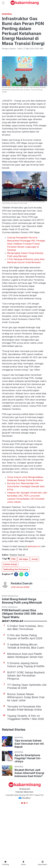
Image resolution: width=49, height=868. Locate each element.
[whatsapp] (21, 623)
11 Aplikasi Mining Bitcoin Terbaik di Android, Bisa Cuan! (26, 695)
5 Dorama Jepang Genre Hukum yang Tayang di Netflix (26, 713)
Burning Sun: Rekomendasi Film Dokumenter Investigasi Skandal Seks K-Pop (26, 535)
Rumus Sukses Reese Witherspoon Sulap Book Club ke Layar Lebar (26, 746)
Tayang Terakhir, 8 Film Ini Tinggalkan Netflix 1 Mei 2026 (25, 766)
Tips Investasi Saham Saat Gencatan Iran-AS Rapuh (29, 792)
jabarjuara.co (34, 595)
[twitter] (27, 623)
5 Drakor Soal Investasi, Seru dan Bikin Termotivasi (25, 676)
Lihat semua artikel (20, 635)
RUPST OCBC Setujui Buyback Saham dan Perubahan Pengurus (26, 724)
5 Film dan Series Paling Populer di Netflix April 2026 (25, 685)
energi (35, 607)
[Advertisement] (24, 35)
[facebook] (16, 623)
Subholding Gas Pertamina (16, 618)
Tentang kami (24, 837)
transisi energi (10, 613)
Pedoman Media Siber (24, 840)
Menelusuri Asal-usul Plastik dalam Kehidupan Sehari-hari (25, 704)
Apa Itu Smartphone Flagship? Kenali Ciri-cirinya (28, 807)
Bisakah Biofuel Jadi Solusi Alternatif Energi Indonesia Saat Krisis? (29, 821)
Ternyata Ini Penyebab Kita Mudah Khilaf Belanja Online (24, 756)
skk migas (24, 607)
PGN (13, 607)
